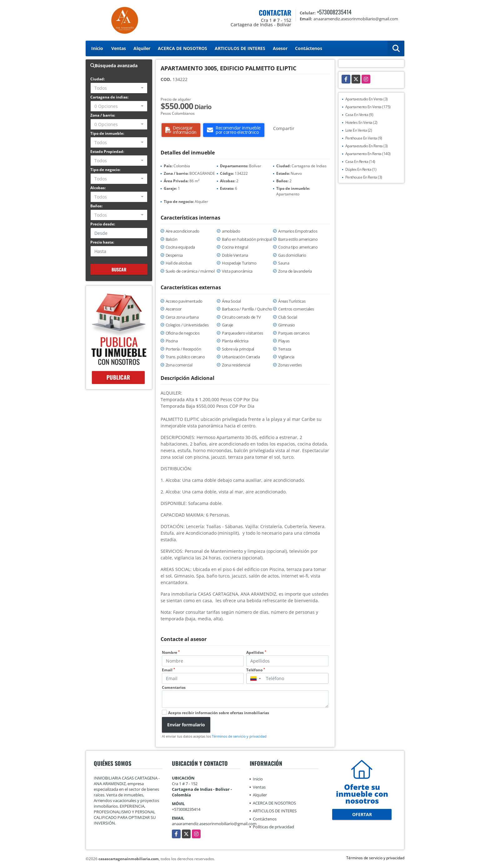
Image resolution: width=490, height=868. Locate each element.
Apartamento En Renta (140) (368, 154)
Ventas (119, 48)
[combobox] (119, 88)
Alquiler (142, 48)
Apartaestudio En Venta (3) (367, 99)
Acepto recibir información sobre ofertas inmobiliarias (219, 713)
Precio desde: (103, 224)
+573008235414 (334, 12)
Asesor (280, 48)
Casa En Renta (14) (360, 161)
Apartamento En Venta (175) (368, 107)
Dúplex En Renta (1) (361, 169)
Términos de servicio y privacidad (239, 736)
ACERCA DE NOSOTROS (182, 48)
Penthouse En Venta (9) (364, 138)
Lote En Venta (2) (359, 130)
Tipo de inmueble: (107, 133)
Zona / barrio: (103, 115)
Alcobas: (98, 188)
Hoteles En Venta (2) (361, 122)
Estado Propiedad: (107, 151)
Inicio (97, 48)
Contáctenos (309, 48)
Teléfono (256, 670)
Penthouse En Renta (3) (364, 177)
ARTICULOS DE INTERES (240, 48)
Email (168, 670)
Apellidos (256, 652)
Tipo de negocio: (105, 170)
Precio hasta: (102, 242)
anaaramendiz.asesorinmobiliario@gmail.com (214, 824)
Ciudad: (97, 79)
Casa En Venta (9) (359, 115)
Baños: (96, 206)
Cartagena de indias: (109, 97)
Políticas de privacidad (273, 827)
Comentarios (174, 687)
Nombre (171, 652)
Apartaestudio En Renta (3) (367, 146)
